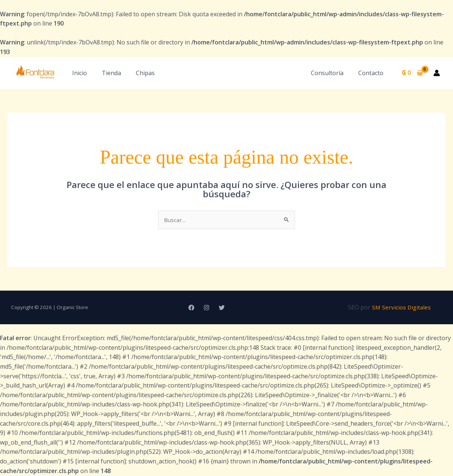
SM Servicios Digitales (402, 308)
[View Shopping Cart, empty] (412, 73)
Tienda (111, 73)
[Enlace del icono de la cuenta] (437, 73)
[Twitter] (222, 308)
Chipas (145, 73)
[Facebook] (191, 308)
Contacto (372, 73)
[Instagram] (207, 308)
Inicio (80, 73)
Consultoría (332, 73)
